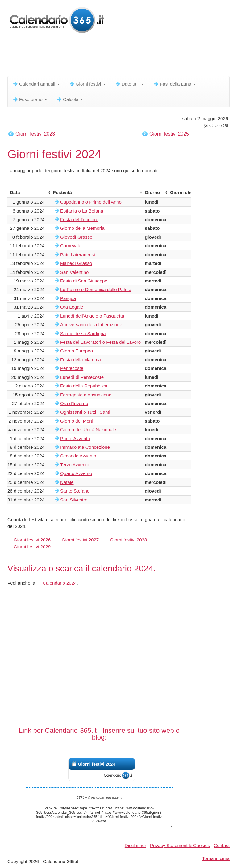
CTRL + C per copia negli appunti (99, 798)
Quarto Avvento (76, 473)
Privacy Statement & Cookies (180, 845)
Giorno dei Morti (77, 421)
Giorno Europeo (77, 351)
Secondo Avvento (78, 456)
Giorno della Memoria (82, 228)
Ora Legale (72, 307)
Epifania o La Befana (82, 211)
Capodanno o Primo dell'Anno (91, 202)
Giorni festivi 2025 (169, 134)
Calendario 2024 (60, 583)
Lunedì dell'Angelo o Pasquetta (92, 316)
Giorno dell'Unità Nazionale (88, 430)
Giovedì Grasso (76, 237)
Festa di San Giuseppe (84, 281)
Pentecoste (72, 368)
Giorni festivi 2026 (32, 540)
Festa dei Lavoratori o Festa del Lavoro (100, 342)
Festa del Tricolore (79, 219)
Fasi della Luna (174, 84)
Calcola (69, 99)
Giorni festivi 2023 (35, 134)
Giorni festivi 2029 (32, 547)
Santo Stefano (75, 491)
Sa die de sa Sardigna (83, 333)
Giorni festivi (87, 84)
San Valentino (74, 272)
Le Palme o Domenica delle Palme (96, 289)
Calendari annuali (36, 84)
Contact (222, 845)
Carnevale (71, 246)
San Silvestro (74, 500)
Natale (67, 482)
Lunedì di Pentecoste (82, 377)
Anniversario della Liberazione (91, 324)
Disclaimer (135, 845)
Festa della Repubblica (84, 386)
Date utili (129, 84)
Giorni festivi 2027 (80, 540)
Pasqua (68, 298)
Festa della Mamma (81, 360)
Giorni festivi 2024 (97, 764)
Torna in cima (216, 858)
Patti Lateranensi (78, 255)
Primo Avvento (75, 438)
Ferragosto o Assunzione (86, 395)
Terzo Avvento (75, 465)
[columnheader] (29, 193)
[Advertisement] (120, 57)
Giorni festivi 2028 (128, 540)
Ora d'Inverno (74, 403)
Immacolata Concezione (85, 447)
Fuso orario (30, 99)
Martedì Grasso (76, 263)
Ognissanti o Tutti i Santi (85, 412)
